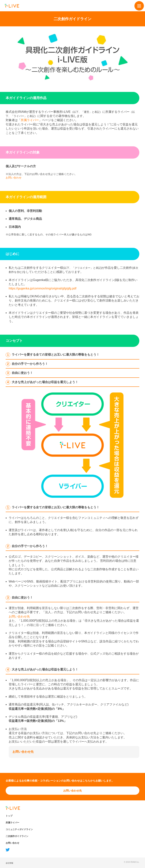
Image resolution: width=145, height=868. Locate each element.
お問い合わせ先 (19, 616)
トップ (9, 816)
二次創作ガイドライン (17, 836)
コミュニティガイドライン (19, 829)
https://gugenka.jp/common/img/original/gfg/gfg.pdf (42, 288)
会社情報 (9, 863)
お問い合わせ (14, 178)
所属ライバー (30, 120)
